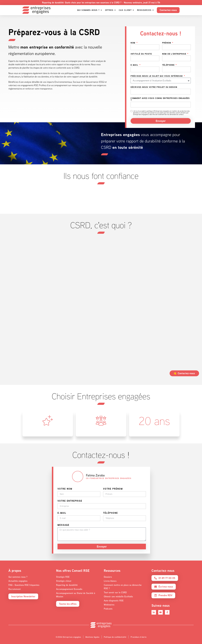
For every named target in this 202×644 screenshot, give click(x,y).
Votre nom (65, 489)
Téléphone (169, 65)
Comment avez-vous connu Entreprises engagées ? (160, 99)
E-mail (135, 65)
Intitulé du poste (141, 54)
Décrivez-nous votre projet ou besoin (154, 87)
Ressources (112, 571)
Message (63, 525)
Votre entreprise (70, 501)
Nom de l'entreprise (175, 54)
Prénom (167, 43)
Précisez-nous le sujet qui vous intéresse (157, 76)
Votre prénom (113, 489)
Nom (133, 43)
